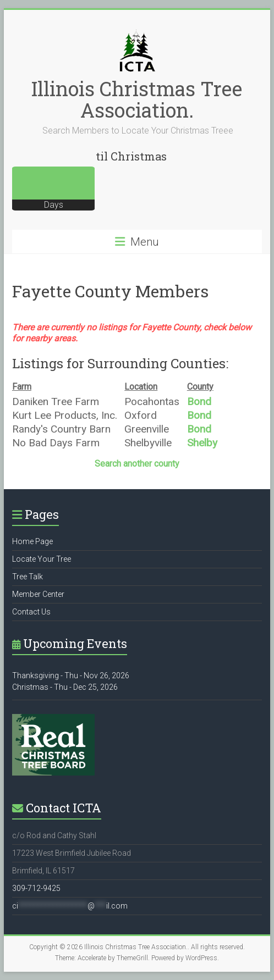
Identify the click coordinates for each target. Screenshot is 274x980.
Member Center (38, 594)
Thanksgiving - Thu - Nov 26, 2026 (71, 676)
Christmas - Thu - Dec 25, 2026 (65, 687)
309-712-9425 (36, 888)
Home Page (32, 541)
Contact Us (31, 612)
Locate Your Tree (42, 559)
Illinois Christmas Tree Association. (137, 99)
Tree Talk (28, 577)
